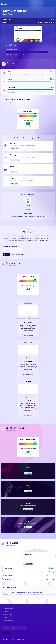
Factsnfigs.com (15, 216)
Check (6, 254)
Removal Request (8, 620)
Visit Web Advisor (28, 335)
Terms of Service (8, 614)
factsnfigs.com (9, 14)
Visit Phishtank (28, 416)
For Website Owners (8, 608)
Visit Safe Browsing (28, 374)
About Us (5, 611)
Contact (5, 617)
